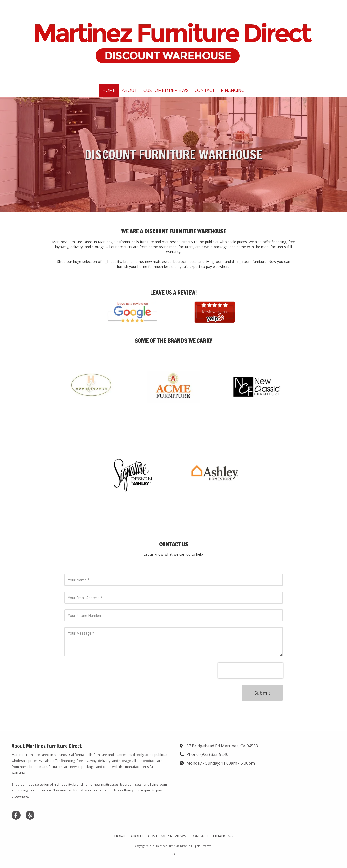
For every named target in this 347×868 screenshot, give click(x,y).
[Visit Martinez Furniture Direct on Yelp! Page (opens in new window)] (30, 815)
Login (173, 854)
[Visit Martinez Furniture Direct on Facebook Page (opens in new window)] (16, 815)
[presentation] (251, 671)
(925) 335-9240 (214, 754)
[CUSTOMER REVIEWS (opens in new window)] (166, 91)
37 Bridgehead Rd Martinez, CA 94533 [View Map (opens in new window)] (222, 746)
